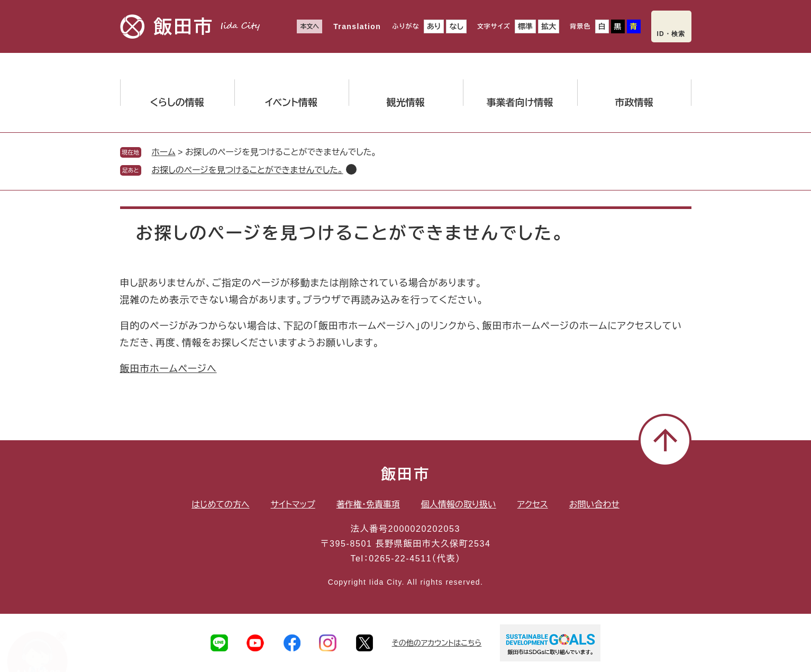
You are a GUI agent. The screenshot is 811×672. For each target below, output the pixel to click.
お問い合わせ (594, 505)
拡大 (549, 26)
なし (456, 26)
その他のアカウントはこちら (437, 643)
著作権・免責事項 (368, 505)
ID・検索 (671, 34)
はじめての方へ (220, 505)
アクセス (533, 505)
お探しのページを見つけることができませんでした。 (248, 170)
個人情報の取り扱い (459, 505)
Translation (357, 26)
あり (434, 26)
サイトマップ (293, 505)
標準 (525, 26)
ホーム (164, 152)
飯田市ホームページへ (168, 369)
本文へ (309, 26)
